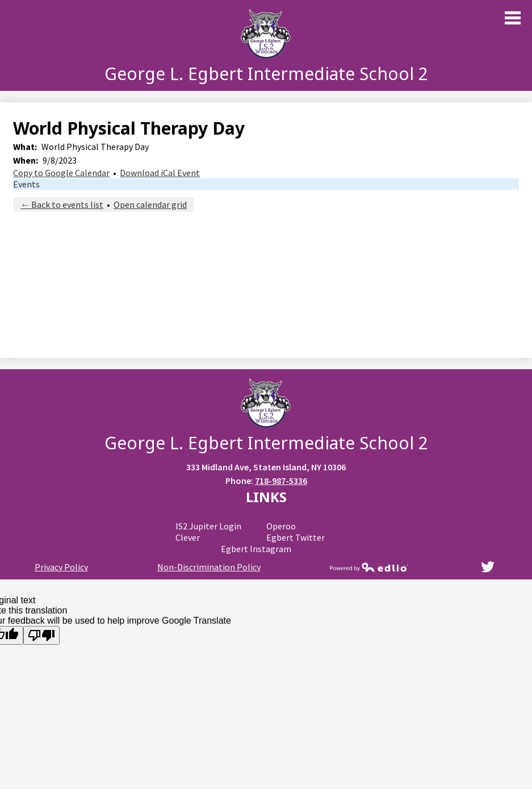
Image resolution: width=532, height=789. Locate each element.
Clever (188, 537)
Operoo (281, 526)
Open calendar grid (150, 204)
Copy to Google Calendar (61, 173)
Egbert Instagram (256, 549)
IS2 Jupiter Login (208, 526)
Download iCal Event (160, 173)
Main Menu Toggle (513, 18)
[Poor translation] (41, 635)
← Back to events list (62, 204)
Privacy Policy (61, 567)
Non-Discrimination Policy (209, 567)
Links (266, 497)
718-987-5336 (281, 481)
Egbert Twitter (296, 537)
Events (26, 184)
